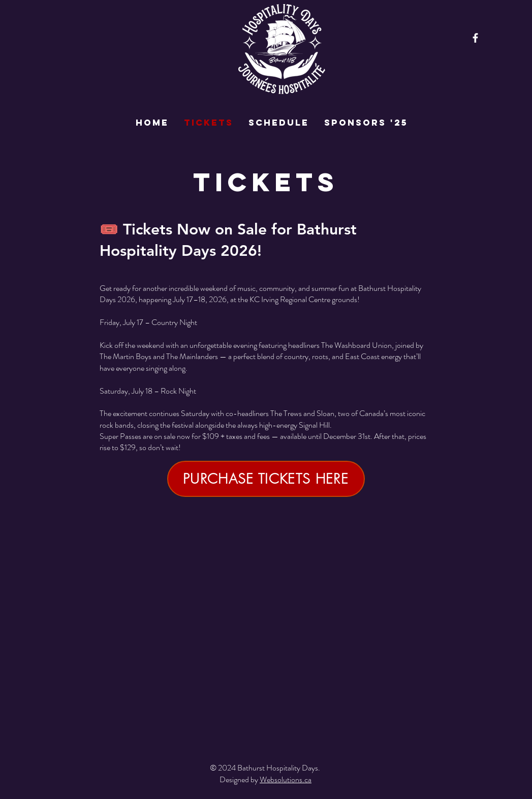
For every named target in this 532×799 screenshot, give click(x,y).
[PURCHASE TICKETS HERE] (266, 479)
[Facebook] (475, 38)
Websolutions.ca (286, 779)
